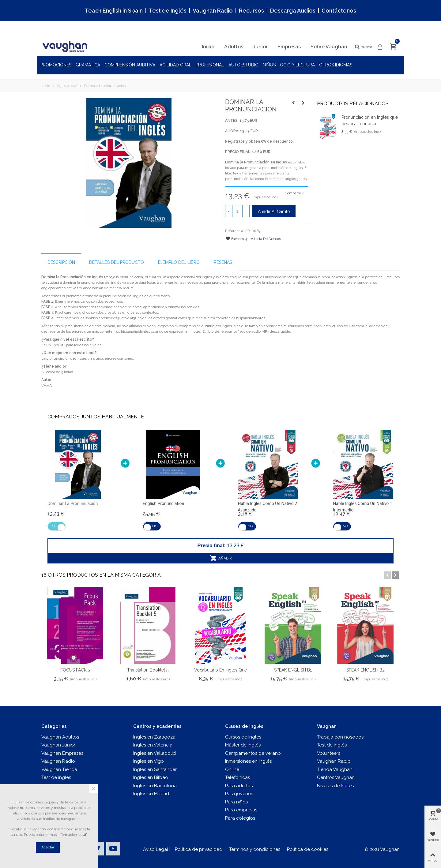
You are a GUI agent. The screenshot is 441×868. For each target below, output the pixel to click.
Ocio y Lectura (297, 65)
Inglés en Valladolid (155, 753)
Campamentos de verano (253, 753)
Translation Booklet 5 (148, 670)
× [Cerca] (93, 789)
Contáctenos (339, 11)
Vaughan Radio (213, 11)
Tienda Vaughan (335, 769)
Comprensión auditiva (130, 65)
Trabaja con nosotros (340, 737)
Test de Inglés (168, 11)
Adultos (234, 47)
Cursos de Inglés (243, 737)
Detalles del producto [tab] (117, 262)
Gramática (88, 65)
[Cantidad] (237, 211)
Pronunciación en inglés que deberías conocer (370, 120)
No (155, 526)
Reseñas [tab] (223, 262)
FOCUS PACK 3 (75, 670)
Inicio (208, 47)
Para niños (236, 802)
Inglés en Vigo (149, 761)
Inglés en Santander (155, 769)
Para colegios (240, 818)
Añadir (221, 558)
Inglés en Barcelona (155, 786)
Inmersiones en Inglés (248, 761)
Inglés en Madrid (151, 794)
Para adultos (239, 786)
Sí (54, 526)
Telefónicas (237, 777)
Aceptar (48, 847)
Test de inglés (56, 777)
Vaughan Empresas (62, 753)
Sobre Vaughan (329, 47)
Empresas (289, 47)
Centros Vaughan (336, 777)
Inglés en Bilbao (151, 777)
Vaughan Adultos (60, 737)
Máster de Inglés (243, 745)
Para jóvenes (239, 794)
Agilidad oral (175, 65)
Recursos (251, 11)
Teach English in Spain (114, 11)
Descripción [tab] (61, 262)
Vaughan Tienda (59, 769)
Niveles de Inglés (335, 786)
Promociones (56, 65)
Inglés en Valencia (153, 745)
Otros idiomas (336, 65)
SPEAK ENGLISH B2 (366, 670)
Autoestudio (243, 65)
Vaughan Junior (58, 745)
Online (232, 769)
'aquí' (82, 835)
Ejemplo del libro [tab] (179, 262)
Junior (260, 47)
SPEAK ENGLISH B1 (293, 670)
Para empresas (241, 810)
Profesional (210, 65)
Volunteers (329, 753)
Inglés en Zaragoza (154, 737)
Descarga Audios (293, 11)
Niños (269, 65)
